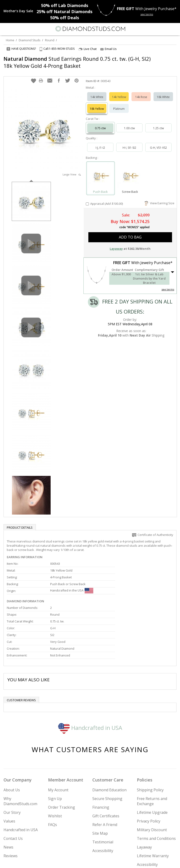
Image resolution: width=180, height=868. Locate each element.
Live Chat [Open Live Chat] (87, 49)
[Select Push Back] (101, 171)
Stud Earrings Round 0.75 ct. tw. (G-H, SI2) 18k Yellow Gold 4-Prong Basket (72, 62)
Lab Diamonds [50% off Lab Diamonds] (65, 5)
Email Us (109, 49)
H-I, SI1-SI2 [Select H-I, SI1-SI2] (129, 143)
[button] (34, 76)
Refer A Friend (105, 777)
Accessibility (103, 804)
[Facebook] (90, 860)
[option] (31, 196)
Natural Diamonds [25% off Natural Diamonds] (64, 11)
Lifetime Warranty (153, 809)
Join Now (158, 847)
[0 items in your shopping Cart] (174, 29)
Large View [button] (72, 170)
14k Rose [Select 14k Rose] (141, 92)
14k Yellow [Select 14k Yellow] (119, 92)
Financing (101, 760)
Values (9, 774)
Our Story (12, 765)
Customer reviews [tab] (21, 653)
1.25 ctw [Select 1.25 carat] (158, 123)
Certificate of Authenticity (153, 530)
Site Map (100, 786)
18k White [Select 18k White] (163, 92)
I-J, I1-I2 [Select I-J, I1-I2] (100, 143)
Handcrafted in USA (90, 680)
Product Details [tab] (20, 523)
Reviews (11, 809)
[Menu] (6, 29)
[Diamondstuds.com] (90, 29)
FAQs (52, 777)
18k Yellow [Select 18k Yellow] (97, 104)
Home (10, 40)
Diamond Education (109, 743)
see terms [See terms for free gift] (147, 14)
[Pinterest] (101, 860)
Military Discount (152, 783)
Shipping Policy (150, 743)
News (8, 800)
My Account (58, 743)
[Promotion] (18, 11)
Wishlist (55, 769)
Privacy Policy (149, 774)
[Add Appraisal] (87, 199)
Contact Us (13, 791)
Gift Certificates (106, 769)
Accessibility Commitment (148, 820)
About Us (12, 743)
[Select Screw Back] (130, 171)
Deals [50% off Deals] (65, 18)
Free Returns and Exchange (152, 754)
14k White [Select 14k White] (97, 92)
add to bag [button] (130, 232)
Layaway (144, 800)
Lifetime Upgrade (152, 765)
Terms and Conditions (156, 791)
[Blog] (113, 860)
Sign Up (55, 751)
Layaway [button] (116, 244)
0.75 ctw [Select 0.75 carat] (100, 123)
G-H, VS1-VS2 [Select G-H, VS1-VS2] (158, 143)
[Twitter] (79, 860)
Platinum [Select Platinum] (119, 104)
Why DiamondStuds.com (20, 754)
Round (50, 40)
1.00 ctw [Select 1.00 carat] (129, 123)
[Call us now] (165, 28)
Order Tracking (62, 760)
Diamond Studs (30, 40)
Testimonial (103, 795)
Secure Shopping (107, 751)
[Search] (15, 29)
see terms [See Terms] (168, 285)
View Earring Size (159, 198)
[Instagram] (66, 860)
